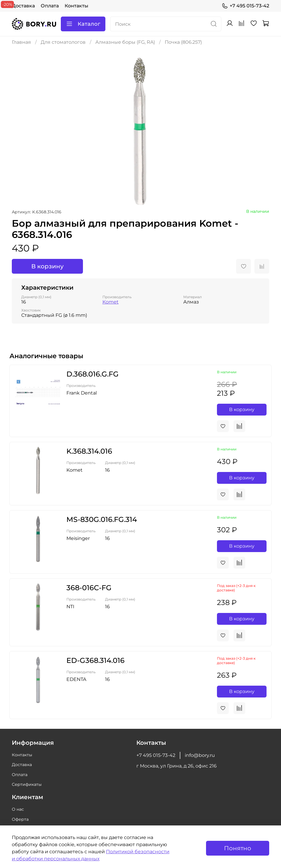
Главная (21, 42)
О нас (18, 809)
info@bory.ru (200, 755)
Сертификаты (27, 784)
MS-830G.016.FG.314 (102, 519)
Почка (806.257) (183, 42)
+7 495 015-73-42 (245, 6)
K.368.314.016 (89, 451)
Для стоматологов (63, 42)
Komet (111, 302)
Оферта (20, 819)
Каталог (83, 24)
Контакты (76, 6)
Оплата (50, 6)
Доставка (23, 6)
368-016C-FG (89, 588)
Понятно (238, 848)
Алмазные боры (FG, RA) (125, 42)
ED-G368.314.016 (95, 660)
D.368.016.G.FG (93, 374)
